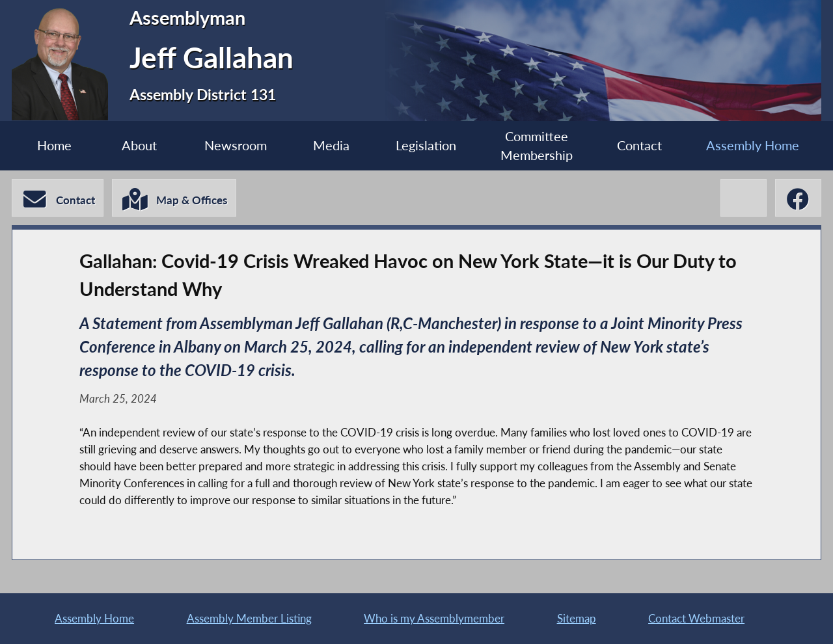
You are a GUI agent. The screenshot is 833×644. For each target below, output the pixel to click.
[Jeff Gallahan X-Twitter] (744, 198)
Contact (639, 145)
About (139, 145)
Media (331, 145)
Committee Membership (537, 146)
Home (54, 145)
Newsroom (236, 145)
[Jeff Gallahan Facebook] (798, 198)
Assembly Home (753, 145)
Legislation (426, 145)
